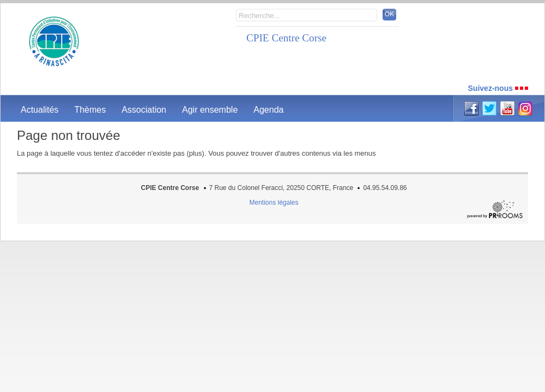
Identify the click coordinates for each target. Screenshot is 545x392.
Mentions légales (274, 203)
